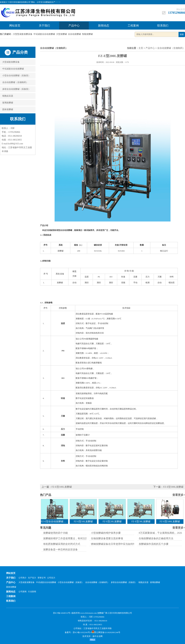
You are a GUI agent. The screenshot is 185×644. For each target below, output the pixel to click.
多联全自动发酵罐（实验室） (16, 89)
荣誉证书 (42, 578)
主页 (141, 48)
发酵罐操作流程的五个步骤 (154, 544)
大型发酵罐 (62, 34)
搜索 (182, 34)
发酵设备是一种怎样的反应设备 (60, 550)
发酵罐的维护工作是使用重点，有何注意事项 (68, 538)
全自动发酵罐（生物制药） (15, 82)
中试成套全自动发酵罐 (44, 34)
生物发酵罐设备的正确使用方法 (156, 538)
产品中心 (74, 26)
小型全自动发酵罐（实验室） (16, 76)
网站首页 (181, 9)
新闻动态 (104, 26)
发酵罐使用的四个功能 (55, 533)
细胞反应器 (8, 96)
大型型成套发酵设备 (23, 34)
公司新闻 (23, 592)
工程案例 (133, 26)
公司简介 (23, 578)
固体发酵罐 (8, 109)
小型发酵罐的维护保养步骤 (106, 533)
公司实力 (51, 578)
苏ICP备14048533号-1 (62, 613)
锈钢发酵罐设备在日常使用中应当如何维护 (114, 544)
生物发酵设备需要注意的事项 (107, 538)
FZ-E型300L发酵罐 (173, 487)
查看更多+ (179, 495)
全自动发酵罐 (74, 34)
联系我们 (163, 26)
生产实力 (32, 578)
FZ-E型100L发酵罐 (62, 487)
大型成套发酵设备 (11, 62)
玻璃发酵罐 (8, 103)
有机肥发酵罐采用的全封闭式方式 (62, 544)
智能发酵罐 (87, 34)
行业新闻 (32, 592)
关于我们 (44, 26)
